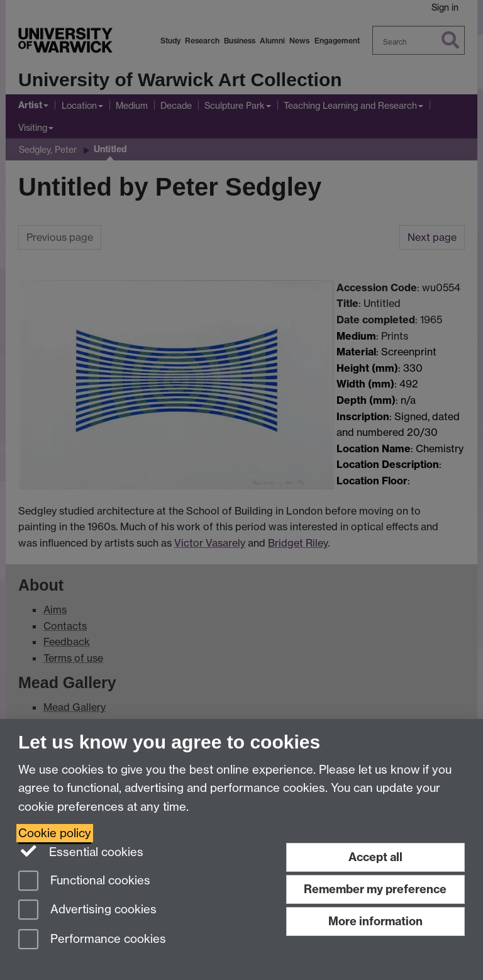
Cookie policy (55, 833)
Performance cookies (92, 940)
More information (375, 921)
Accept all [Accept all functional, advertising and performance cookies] (375, 857)
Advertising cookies (87, 910)
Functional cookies (84, 882)
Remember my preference (375, 889)
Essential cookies (81, 851)
